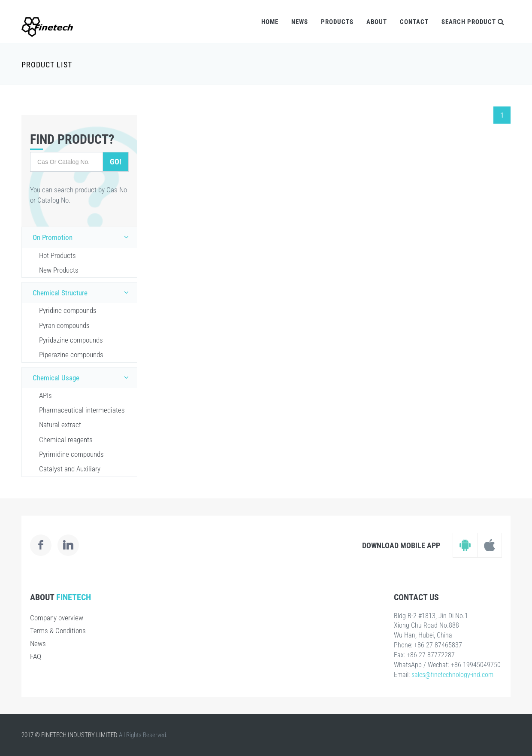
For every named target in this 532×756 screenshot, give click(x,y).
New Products (59, 270)
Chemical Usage (83, 377)
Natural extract (60, 425)
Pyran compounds (64, 325)
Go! (116, 162)
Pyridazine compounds (71, 340)
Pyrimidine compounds (71, 454)
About (377, 22)
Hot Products (57, 255)
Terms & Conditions (58, 631)
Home (270, 22)
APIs (45, 395)
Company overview (57, 618)
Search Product (473, 22)
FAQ (36, 656)
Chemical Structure (83, 292)
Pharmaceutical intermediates (82, 410)
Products (337, 22)
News (300, 22)
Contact (414, 22)
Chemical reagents (66, 440)
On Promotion (83, 237)
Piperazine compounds (71, 355)
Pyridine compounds (68, 310)
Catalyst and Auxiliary (70, 469)
